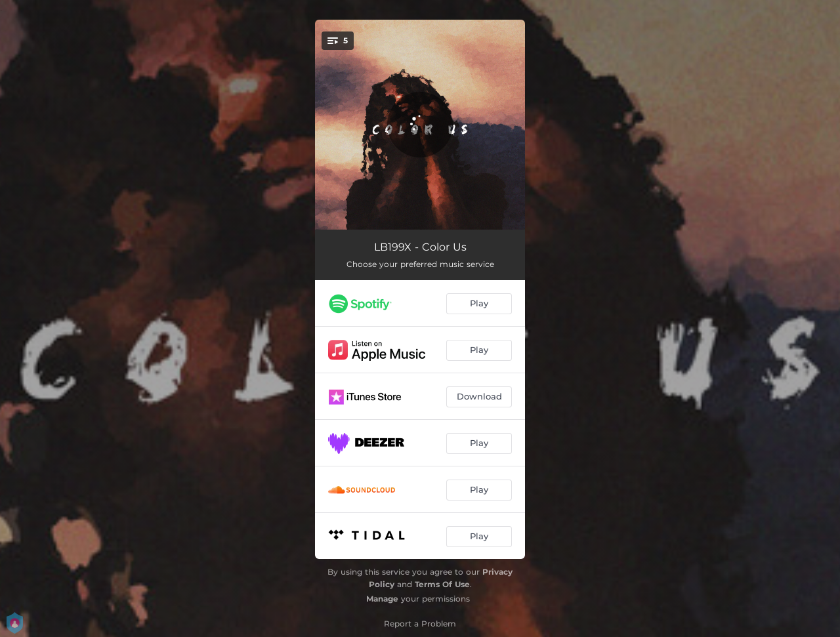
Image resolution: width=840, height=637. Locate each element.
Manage (382, 599)
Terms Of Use (442, 584)
